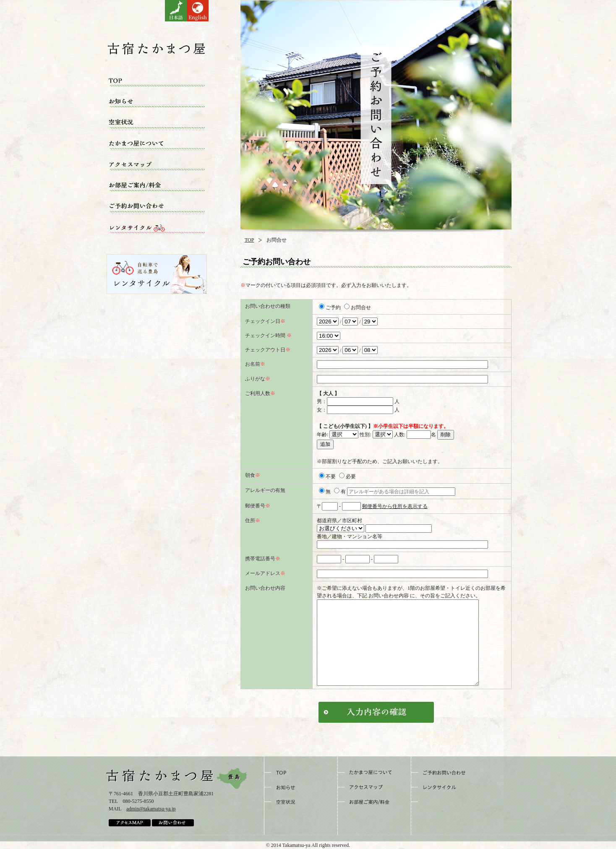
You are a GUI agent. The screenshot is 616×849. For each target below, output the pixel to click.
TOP (249, 240)
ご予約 (330, 307)
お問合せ (358, 307)
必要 (347, 477)
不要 (327, 477)
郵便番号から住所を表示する (395, 506)
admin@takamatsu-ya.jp (151, 809)
